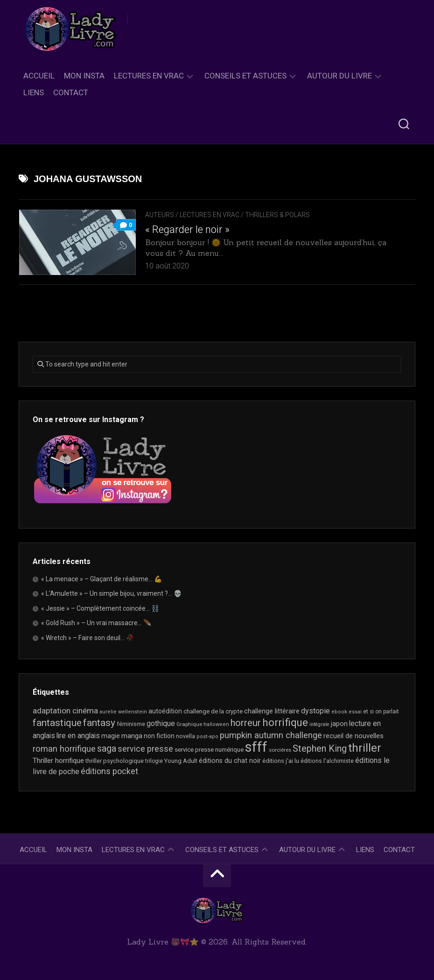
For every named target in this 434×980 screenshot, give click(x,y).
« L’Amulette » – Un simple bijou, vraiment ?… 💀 (111, 593)
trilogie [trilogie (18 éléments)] (154, 761)
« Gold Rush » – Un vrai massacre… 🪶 (96, 623)
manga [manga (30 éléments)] (132, 736)
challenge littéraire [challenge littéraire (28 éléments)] (272, 711)
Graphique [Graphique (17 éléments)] (189, 724)
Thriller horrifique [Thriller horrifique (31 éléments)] (58, 761)
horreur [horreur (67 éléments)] (246, 723)
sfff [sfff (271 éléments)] (256, 747)
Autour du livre (339, 76)
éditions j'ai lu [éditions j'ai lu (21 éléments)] (281, 761)
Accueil (39, 76)
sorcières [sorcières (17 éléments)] (280, 750)
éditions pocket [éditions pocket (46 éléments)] (109, 771)
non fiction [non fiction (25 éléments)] (159, 736)
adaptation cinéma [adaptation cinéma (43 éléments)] (65, 711)
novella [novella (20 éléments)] (185, 736)
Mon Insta (84, 76)
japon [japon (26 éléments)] (339, 724)
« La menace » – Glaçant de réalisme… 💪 (101, 579)
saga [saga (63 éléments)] (107, 749)
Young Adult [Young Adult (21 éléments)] (181, 761)
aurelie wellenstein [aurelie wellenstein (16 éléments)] (123, 712)
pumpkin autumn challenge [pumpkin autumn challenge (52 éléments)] (271, 735)
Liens (34, 92)
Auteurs (160, 215)
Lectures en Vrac (149, 76)
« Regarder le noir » (187, 229)
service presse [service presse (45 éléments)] (145, 749)
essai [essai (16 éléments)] (355, 712)
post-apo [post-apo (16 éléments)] (207, 737)
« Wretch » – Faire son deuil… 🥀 (87, 638)
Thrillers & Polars (277, 215)
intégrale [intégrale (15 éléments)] (319, 724)
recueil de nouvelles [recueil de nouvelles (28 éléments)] (353, 736)
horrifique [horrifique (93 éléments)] (285, 722)
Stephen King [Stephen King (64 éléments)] (320, 749)
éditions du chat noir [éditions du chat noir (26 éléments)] (230, 761)
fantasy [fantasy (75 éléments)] (99, 723)
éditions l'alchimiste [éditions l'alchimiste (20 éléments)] (327, 761)
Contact (71, 92)
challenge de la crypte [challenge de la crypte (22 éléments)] (213, 711)
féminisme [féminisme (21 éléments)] (131, 724)
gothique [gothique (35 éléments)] (161, 723)
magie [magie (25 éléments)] (111, 736)
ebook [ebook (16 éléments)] (339, 712)
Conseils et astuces (245, 76)
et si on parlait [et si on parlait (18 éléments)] (381, 712)
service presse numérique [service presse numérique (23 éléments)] (209, 750)
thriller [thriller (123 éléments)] (365, 748)
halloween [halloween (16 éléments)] (216, 724)
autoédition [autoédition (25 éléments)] (165, 711)
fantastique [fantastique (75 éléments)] (57, 723)
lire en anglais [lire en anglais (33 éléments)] (78, 736)
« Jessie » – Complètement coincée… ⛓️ (100, 608)
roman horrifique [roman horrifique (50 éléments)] (64, 749)
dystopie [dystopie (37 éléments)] (315, 711)
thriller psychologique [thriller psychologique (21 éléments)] (115, 761)
